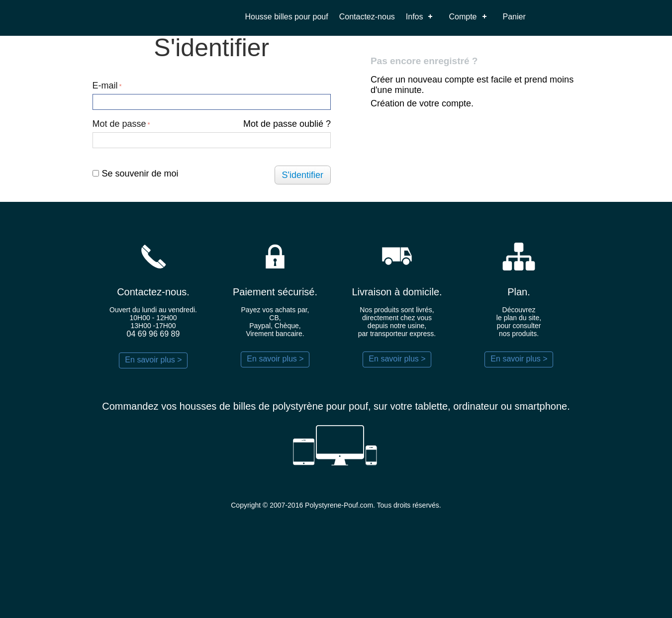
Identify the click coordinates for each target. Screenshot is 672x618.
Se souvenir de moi (136, 174)
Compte (463, 17)
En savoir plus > (153, 360)
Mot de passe (119, 124)
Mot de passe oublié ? (287, 124)
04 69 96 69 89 (153, 334)
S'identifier (303, 175)
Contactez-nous (367, 17)
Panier (514, 17)
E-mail (105, 86)
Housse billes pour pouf (287, 17)
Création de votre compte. (422, 103)
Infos (415, 17)
